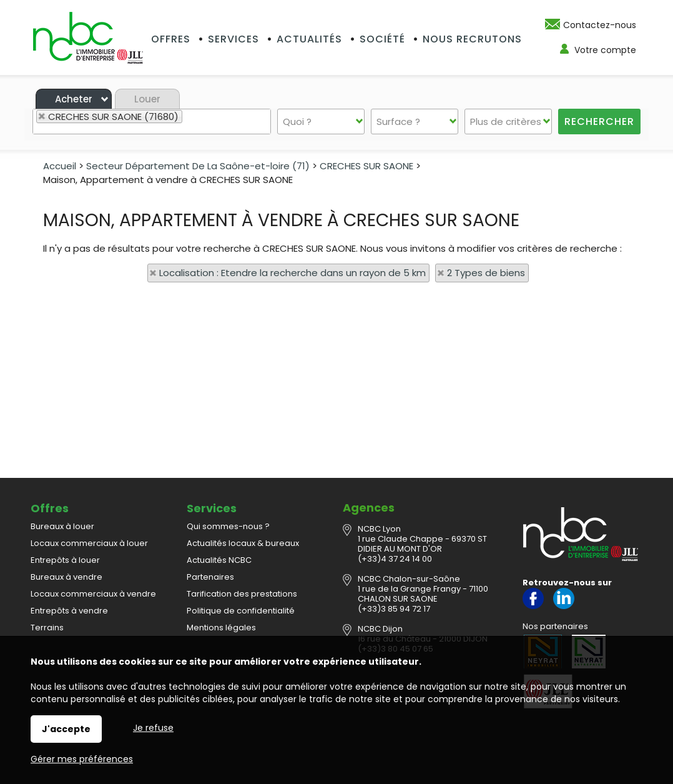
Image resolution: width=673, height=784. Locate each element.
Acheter (74, 99)
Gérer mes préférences (82, 759)
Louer (147, 99)
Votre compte (605, 50)
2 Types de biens (486, 273)
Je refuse (153, 728)
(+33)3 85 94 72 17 (394, 609)
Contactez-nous (600, 25)
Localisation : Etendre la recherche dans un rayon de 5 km (292, 273)
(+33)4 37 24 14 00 (395, 559)
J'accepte (66, 729)
